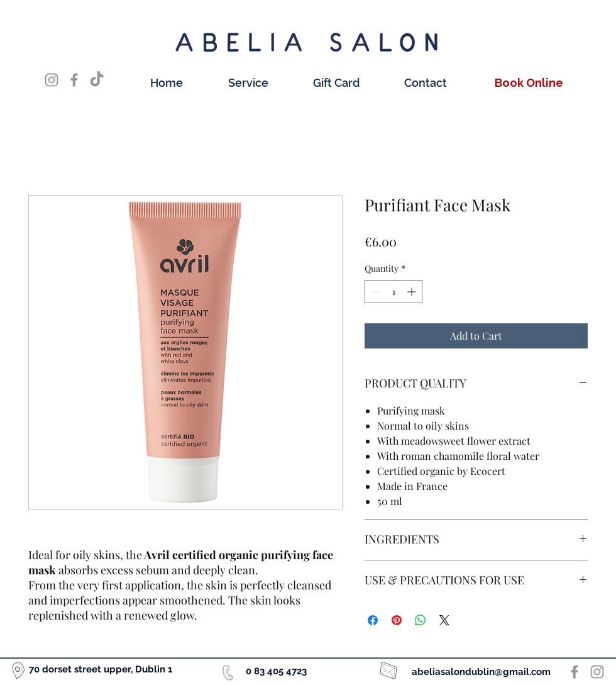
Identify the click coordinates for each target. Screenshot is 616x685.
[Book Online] (464, 56)
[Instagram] (52, 80)
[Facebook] (74, 80)
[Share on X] (444, 620)
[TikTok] (97, 80)
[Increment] (413, 292)
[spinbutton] (393, 292)
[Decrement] (374, 292)
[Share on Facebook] (373, 620)
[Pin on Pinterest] (397, 620)
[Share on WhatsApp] (421, 620)
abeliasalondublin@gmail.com (481, 672)
